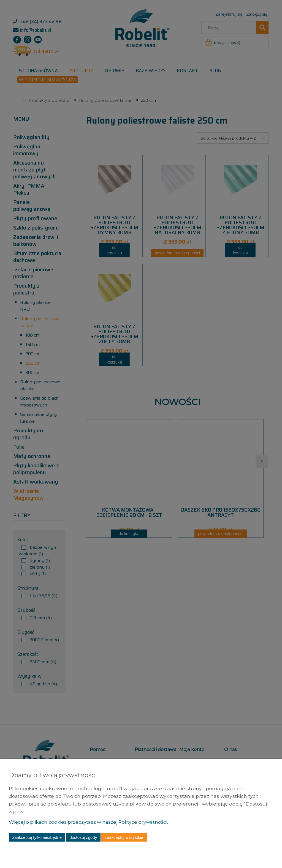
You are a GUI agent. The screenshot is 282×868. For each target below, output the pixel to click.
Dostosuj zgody (83, 837)
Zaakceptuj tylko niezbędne (37, 837)
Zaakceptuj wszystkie (124, 837)
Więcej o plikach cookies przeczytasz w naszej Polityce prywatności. (91, 822)
